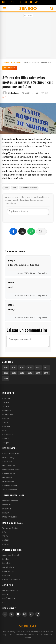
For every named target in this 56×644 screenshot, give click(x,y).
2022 (38, 367)
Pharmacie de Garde (11, 470)
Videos (5, 439)
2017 (30, 373)
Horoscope (7, 478)
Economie (7, 410)
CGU (4, 602)
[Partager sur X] (22, 231)
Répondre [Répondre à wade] (42, 295)
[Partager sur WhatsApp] (31, 231)
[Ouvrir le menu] (5, 8)
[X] (11, 614)
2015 (46, 373)
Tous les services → (11, 490)
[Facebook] (21, 2)
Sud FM (6, 540)
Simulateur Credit (10, 486)
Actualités (10, 68)
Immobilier (7, 563)
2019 (14, 373)
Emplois (6, 559)
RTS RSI (6, 544)
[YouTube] (31, 2)
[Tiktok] (36, 2)
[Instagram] (25, 614)
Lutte (5, 431)
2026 (6, 367)
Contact (6, 594)
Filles (6, 188)
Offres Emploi (8, 482)
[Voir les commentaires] (42, 232)
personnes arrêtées (29, 188)
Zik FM (5, 536)
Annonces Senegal (11, 555)
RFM (4, 532)
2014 (6, 378)
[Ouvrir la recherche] (52, 8)
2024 (22, 367)
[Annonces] (3, 2)
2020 (6, 373)
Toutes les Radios (10, 528)
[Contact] (12, 2)
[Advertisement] (28, 36)
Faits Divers (7, 435)
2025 (14, 367)
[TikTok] (38, 614)
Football (6, 427)
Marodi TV (7, 505)
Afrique (6, 443)
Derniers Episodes (10, 501)
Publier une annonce (11, 579)
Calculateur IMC (9, 474)
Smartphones (8, 571)
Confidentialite (9, 598)
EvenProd (7, 509)
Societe (6, 402)
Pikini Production (10, 517)
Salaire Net (7, 462)
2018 (22, 373)
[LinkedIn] (31, 614)
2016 (38, 373)
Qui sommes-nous (10, 590)
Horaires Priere (9, 466)
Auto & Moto (8, 567)
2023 (30, 367)
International (8, 414)
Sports (5, 423)
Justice (6, 406)
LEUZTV (6, 513)
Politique (6, 398)
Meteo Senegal (9, 458)
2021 (46, 367)
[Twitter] (26, 2)
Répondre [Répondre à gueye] (42, 273)
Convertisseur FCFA (11, 453)
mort (14, 188)
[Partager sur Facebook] (13, 231)
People (6, 418)
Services (6, 575)
